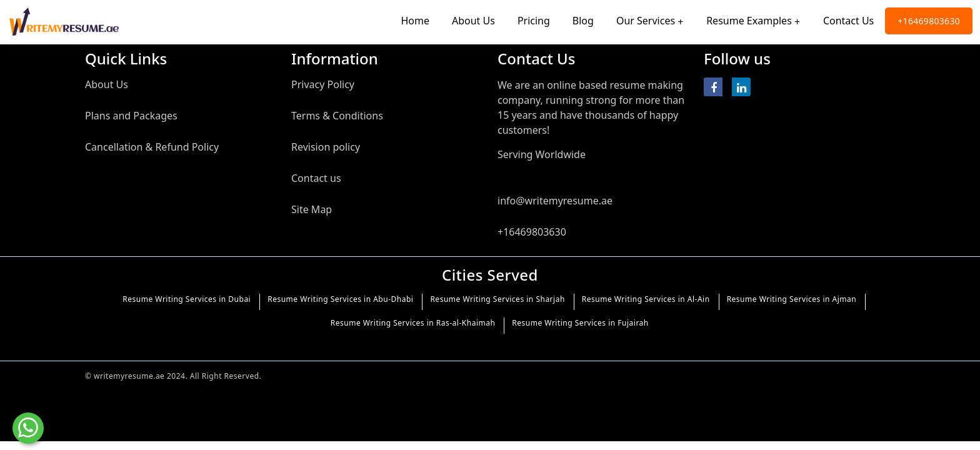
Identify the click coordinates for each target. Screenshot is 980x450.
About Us (473, 21)
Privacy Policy (323, 84)
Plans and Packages (131, 116)
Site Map (312, 209)
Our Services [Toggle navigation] (646, 21)
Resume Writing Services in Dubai (187, 299)
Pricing (534, 21)
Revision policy (326, 147)
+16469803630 (929, 21)
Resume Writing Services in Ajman (792, 299)
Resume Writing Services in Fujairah (580, 323)
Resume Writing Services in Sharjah (497, 299)
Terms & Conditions (337, 116)
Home (415, 21)
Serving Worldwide (542, 154)
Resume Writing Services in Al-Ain (646, 299)
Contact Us (848, 21)
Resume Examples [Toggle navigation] (749, 21)
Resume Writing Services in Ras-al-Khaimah (413, 323)
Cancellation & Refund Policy (152, 147)
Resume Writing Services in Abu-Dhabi (340, 299)
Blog (583, 21)
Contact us (316, 178)
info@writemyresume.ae (555, 201)
